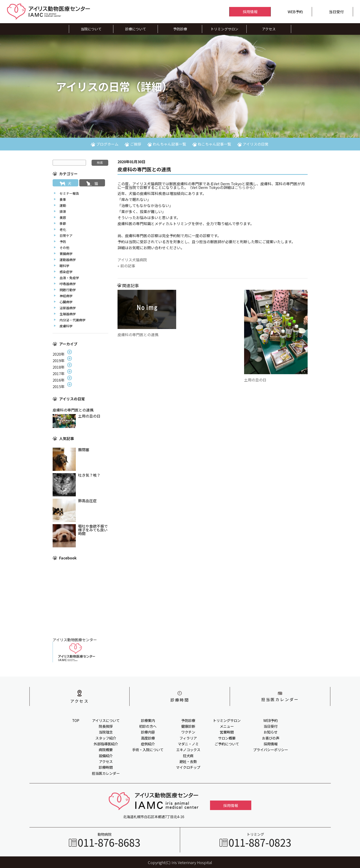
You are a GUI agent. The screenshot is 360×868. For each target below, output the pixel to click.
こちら (240, 187)
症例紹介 (148, 744)
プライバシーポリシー (271, 750)
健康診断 (188, 726)
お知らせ (271, 732)
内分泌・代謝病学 (73, 320)
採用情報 (271, 744)
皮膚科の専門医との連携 (138, 335)
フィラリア (188, 738)
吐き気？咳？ (89, 475)
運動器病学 (68, 260)
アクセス (106, 761)
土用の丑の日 (255, 380)
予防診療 (188, 720)
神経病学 (66, 296)
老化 (63, 230)
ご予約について (227, 744)
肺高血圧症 (87, 501)
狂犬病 (188, 756)
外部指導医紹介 (106, 744)
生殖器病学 (68, 314)
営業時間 (227, 732)
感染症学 (66, 272)
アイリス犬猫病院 (132, 260)
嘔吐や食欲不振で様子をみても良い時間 (93, 530)
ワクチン (188, 732)
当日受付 (271, 726)
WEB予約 (271, 720)
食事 (63, 199)
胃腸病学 (66, 254)
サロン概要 (227, 738)
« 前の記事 (126, 266)
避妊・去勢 (188, 761)
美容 (63, 217)
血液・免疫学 (69, 278)
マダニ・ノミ (188, 744)
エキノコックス (188, 750)
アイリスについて (106, 720)
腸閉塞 (84, 450)
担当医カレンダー (106, 773)
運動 (63, 205)
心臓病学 (66, 302)
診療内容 (148, 732)
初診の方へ (148, 726)
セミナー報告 (69, 193)
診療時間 (106, 767)
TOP (76, 720)
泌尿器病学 (68, 308)
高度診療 (148, 738)
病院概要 (106, 750)
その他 (64, 248)
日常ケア (66, 236)
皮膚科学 (66, 326)
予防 (63, 242)
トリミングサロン (227, 720)
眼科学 (64, 266)
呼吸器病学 (68, 284)
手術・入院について (148, 750)
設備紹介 (106, 756)
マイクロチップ (188, 767)
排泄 (63, 211)
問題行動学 (68, 290)
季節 (63, 223)
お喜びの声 (271, 738)
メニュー (227, 726)
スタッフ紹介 (106, 738)
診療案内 (148, 720)
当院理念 (106, 732)
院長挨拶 (106, 726)
